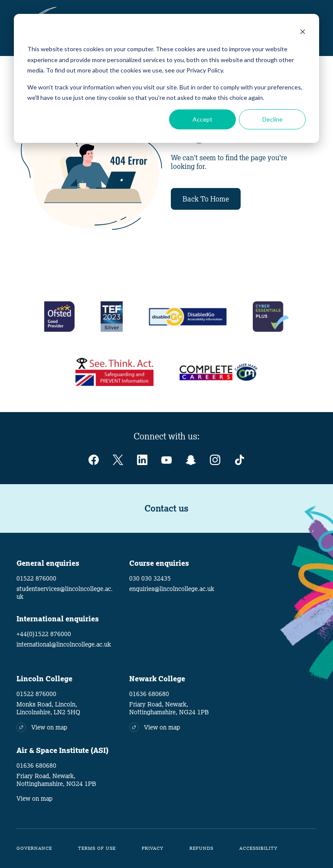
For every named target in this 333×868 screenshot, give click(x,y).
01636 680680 (149, 694)
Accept (202, 119)
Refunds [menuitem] (201, 848)
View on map (34, 799)
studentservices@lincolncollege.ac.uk (65, 593)
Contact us (166, 508)
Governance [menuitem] (34, 848)
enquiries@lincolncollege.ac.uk (172, 589)
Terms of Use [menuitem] (97, 848)
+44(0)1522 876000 (44, 634)
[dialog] (166, 78)
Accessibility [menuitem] (258, 848)
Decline (273, 119)
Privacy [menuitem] (153, 848)
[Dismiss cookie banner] (303, 33)
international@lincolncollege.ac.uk (64, 644)
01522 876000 (36, 578)
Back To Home (206, 199)
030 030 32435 (150, 578)
